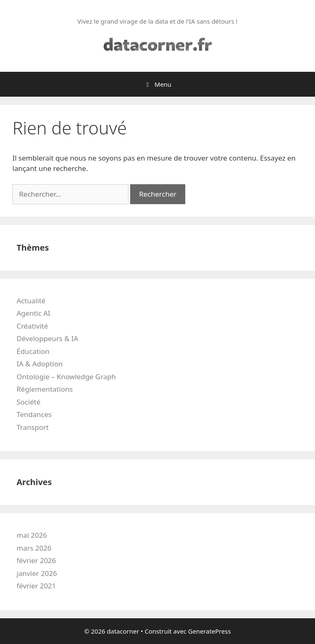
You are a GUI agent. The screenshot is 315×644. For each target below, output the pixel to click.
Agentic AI (33, 313)
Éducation (33, 351)
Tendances (34, 414)
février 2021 (36, 586)
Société (28, 402)
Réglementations (45, 389)
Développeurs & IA (47, 338)
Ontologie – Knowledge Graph (66, 377)
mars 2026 (34, 548)
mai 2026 (32, 535)
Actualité (31, 301)
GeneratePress (210, 631)
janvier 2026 (37, 573)
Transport (33, 427)
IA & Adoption (40, 364)
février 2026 (36, 560)
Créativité (32, 326)
